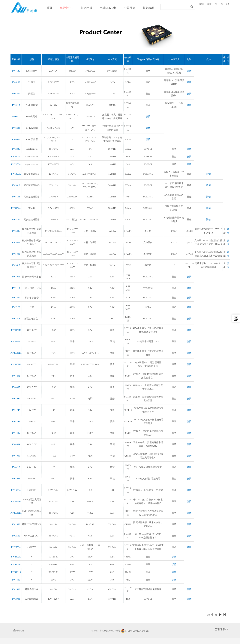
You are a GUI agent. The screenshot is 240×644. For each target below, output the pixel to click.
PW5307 (16, 242)
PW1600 (16, 589)
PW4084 (16, 479)
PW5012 (16, 185)
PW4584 (16, 444)
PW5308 (16, 254)
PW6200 (16, 94)
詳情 (189, 71)
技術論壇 (148, 8)
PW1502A (16, 490)
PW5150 (16, 220)
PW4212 (16, 467)
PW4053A (16, 341)
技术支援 (87, 8)
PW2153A (16, 164)
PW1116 (16, 288)
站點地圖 (18, 630)
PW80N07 (16, 564)
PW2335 (16, 149)
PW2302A (16, 557)
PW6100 (16, 82)
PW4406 (16, 580)
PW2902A (16, 157)
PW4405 (16, 433)
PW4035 (16, 387)
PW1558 (16, 524)
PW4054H (16, 330)
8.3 (221, 629)
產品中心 (67, 8)
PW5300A (16, 174)
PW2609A (16, 547)
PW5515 (16, 265)
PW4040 (16, 399)
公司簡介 (130, 8)
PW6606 (16, 139)
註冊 (209, 4)
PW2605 (16, 536)
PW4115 (16, 105)
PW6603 (16, 128)
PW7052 (16, 277)
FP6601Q (16, 117)
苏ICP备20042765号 (110, 631)
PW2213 (16, 319)
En (227, 4)
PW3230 (16, 298)
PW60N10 (16, 572)
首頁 (49, 8)
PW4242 (16, 410)
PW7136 (16, 71)
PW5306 (16, 231)
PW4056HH (16, 353)
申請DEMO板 (108, 8)
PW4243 (16, 421)
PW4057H (16, 364)
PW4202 (16, 376)
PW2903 (16, 599)
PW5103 (16, 197)
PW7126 (16, 307)
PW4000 (16, 456)
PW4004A (16, 208)
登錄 (201, 4)
